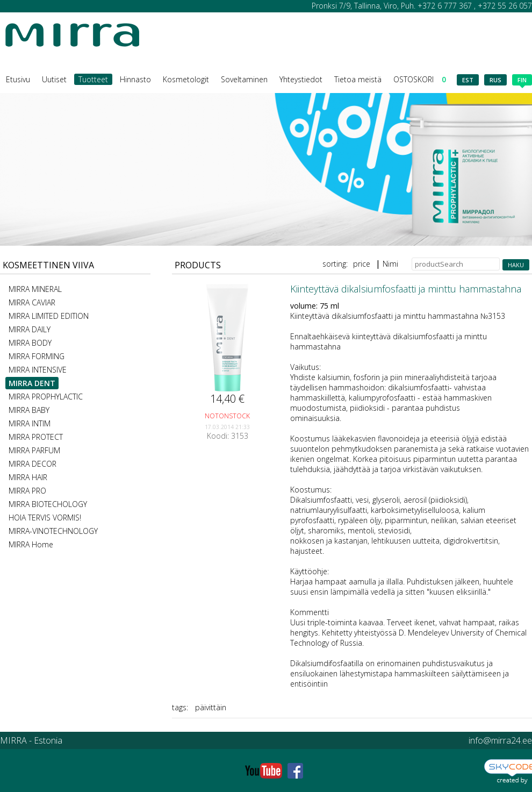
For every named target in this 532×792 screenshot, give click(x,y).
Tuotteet (93, 79)
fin (522, 81)
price (362, 264)
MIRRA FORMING (37, 356)
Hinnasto (135, 79)
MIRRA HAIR (28, 477)
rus (495, 80)
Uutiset (54, 79)
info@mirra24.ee (500, 740)
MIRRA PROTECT (36, 437)
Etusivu (18, 79)
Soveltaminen (244, 79)
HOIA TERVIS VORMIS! (45, 518)
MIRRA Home (31, 544)
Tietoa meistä (358, 79)
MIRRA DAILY (30, 329)
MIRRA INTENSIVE (38, 370)
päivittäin (211, 707)
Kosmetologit (186, 79)
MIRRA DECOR (33, 464)
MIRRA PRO (27, 491)
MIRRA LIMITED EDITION (49, 316)
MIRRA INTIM (30, 423)
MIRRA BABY (29, 410)
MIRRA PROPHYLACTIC (46, 397)
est (468, 80)
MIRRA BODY (30, 343)
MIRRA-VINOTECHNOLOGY (53, 531)
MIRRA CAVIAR (32, 302)
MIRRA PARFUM (34, 450)
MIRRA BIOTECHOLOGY (48, 504)
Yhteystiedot (301, 79)
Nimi (390, 264)
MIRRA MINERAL (35, 289)
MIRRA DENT (32, 383)
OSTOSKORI (420, 79)
